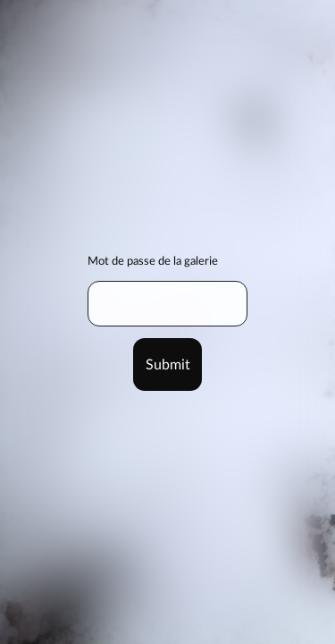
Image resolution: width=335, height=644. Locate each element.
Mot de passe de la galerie (153, 261)
